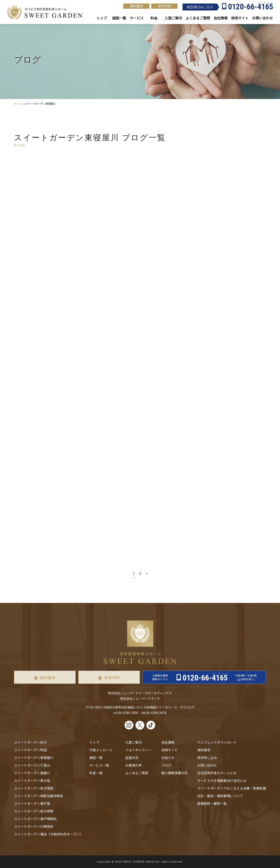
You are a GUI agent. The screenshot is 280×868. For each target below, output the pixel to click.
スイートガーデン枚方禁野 (34, 811)
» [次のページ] (147, 573)
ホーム (18, 103)
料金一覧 (96, 773)
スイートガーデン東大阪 (32, 780)
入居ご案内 (133, 742)
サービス (137, 18)
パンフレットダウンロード (217, 742)
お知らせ (168, 758)
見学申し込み (207, 758)
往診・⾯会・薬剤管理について (220, 796)
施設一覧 (119, 18)
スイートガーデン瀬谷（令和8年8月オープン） (48, 834)
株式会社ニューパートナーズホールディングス (140, 693)
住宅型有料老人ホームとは (217, 773)
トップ (102, 18)
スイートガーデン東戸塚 (32, 803)
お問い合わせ (207, 765)
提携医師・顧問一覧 (212, 803)
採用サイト (240, 18)
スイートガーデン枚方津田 (34, 788)
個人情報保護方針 (174, 773)
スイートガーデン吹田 (30, 750)
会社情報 (221, 18)
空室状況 (132, 758)
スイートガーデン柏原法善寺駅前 (39, 796)
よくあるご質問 (137, 773)
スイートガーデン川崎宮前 (34, 826)
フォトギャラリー (138, 750)
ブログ (166, 765)
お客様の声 (133, 765)
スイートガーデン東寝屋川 (34, 758)
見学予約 (164, 6)
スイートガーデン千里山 (32, 765)
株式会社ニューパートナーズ (140, 698)
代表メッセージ (101, 750)
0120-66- (250, 7)
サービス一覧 (99, 765)
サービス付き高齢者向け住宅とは (222, 780)
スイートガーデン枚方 (30, 742)
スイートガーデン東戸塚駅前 (35, 819)
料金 (154, 18)
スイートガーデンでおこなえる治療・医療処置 (232, 788)
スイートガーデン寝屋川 (32, 773)
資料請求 (136, 6)
